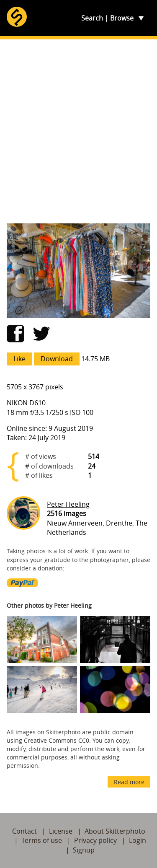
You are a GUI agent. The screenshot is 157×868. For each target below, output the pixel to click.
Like (19, 359)
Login (138, 840)
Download (57, 359)
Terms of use (42, 840)
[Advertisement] (78, 131)
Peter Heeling (68, 504)
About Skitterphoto (115, 831)
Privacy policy (95, 840)
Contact (24, 831)
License (61, 831)
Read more (129, 782)
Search (92, 18)
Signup (84, 850)
